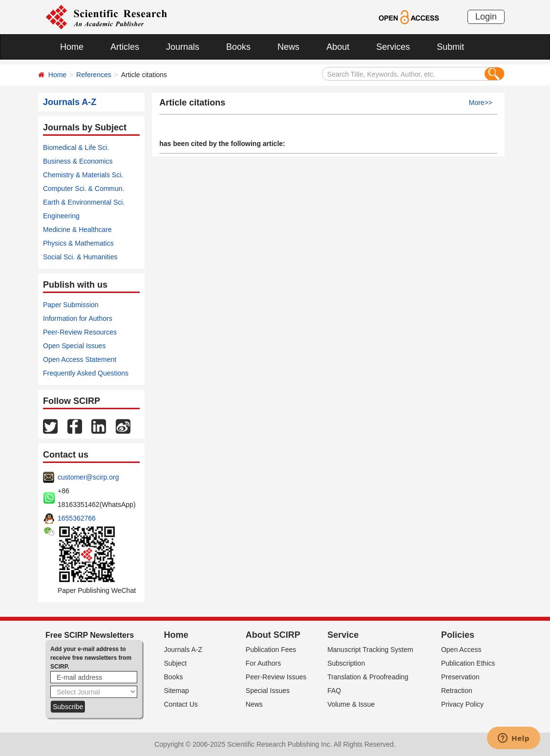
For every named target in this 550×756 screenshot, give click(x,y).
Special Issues (268, 691)
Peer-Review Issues (276, 677)
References (94, 75)
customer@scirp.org (88, 477)
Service (343, 635)
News (288, 47)
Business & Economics (78, 161)
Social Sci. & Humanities (80, 257)
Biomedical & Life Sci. (76, 147)
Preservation (460, 677)
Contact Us (181, 704)
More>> (481, 103)
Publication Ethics (468, 663)
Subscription (346, 663)
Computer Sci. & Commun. (84, 189)
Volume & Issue (351, 704)
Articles (125, 47)
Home (72, 47)
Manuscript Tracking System (370, 650)
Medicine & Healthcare (77, 230)
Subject (176, 663)
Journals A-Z (183, 650)
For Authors (263, 663)
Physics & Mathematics (78, 243)
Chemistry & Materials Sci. (83, 175)
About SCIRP (273, 635)
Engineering (61, 216)
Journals (183, 47)
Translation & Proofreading (368, 677)
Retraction (457, 691)
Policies (458, 635)
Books (238, 47)
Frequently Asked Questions (86, 373)
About (338, 47)
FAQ (334, 691)
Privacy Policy (462, 704)
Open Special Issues (74, 346)
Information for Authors (78, 318)
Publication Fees (271, 650)
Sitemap (177, 691)
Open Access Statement (80, 359)
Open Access (461, 650)
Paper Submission (71, 305)
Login (486, 17)
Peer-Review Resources (80, 332)
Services (393, 47)
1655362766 (77, 518)
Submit (450, 47)
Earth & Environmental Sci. (84, 202)
